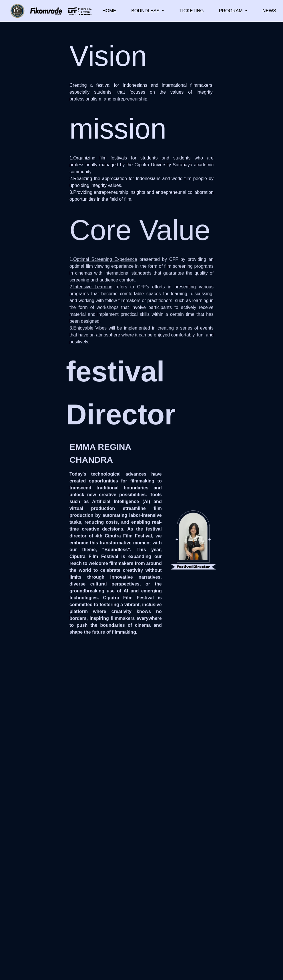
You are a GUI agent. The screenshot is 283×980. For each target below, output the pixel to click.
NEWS (269, 11)
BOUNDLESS (146, 11)
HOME (109, 11)
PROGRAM (231, 11)
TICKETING (191, 11)
